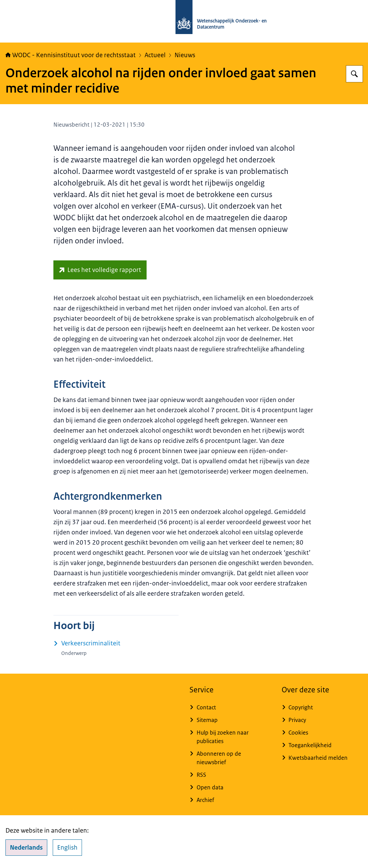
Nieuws (185, 55)
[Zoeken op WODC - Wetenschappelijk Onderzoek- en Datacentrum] (354, 74)
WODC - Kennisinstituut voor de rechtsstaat (71, 55)
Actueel (155, 55)
